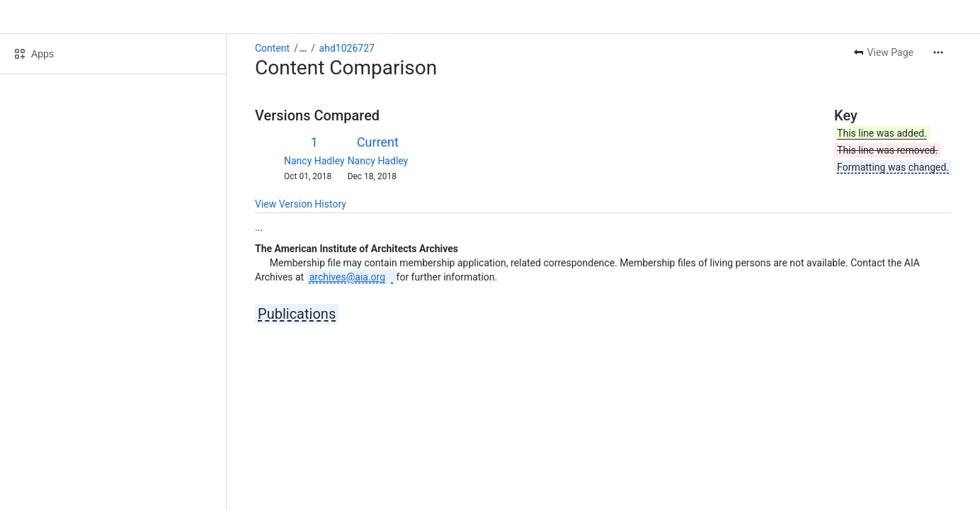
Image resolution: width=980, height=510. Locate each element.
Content (272, 48)
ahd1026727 (347, 48)
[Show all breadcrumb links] (303, 48)
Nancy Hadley (314, 161)
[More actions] (938, 52)
